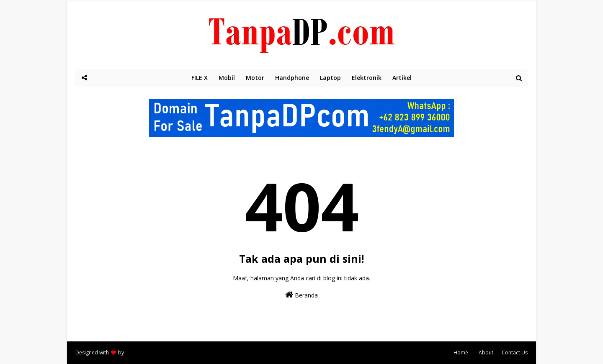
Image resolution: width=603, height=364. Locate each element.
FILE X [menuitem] (200, 78)
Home (461, 352)
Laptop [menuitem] (330, 78)
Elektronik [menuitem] (367, 78)
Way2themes (140, 352)
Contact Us (515, 352)
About (486, 352)
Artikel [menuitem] (402, 78)
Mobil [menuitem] (227, 78)
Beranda (301, 295)
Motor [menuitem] (255, 78)
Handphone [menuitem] (292, 78)
